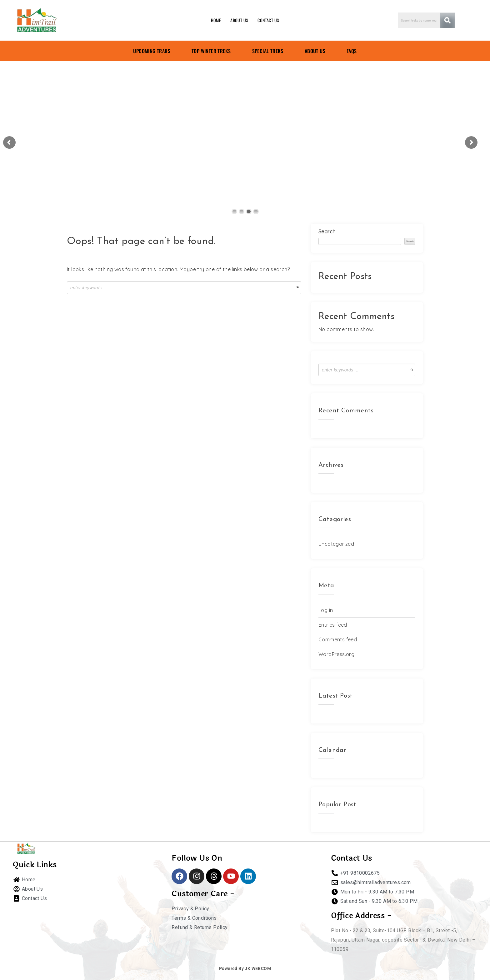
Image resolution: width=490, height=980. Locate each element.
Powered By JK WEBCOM (245, 968)
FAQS (352, 51)
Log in (326, 610)
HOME (216, 20)
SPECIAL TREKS (268, 51)
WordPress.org (336, 654)
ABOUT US (239, 20)
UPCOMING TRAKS (152, 51)
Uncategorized (336, 544)
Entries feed (333, 625)
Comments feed (338, 639)
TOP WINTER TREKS (211, 51)
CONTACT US (268, 20)
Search (327, 231)
